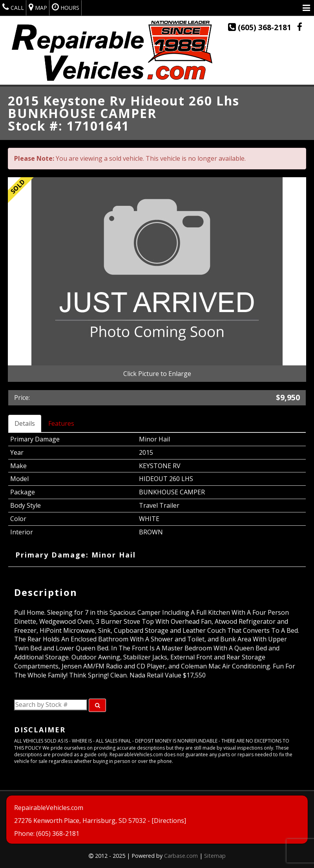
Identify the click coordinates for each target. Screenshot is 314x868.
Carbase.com (181, 856)
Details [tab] (25, 423)
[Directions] (169, 821)
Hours (66, 7)
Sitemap (215, 856)
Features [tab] (61, 423)
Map (38, 7)
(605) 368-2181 (261, 27)
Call (13, 7)
